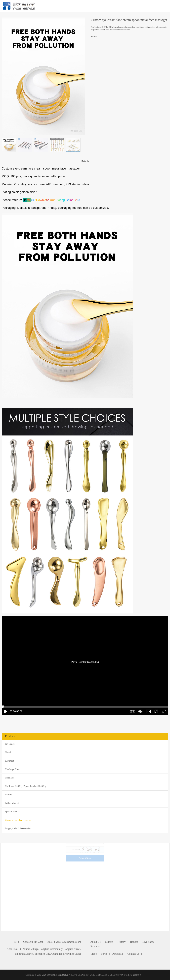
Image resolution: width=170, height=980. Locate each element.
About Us (95, 942)
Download (117, 954)
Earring (8, 795)
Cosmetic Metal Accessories (18, 820)
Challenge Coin (12, 769)
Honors (134, 942)
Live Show (148, 942)
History (122, 942)
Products (95, 946)
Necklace (9, 778)
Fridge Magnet (12, 803)
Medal (8, 752)
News (104, 954)
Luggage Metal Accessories (18, 828)
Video (94, 954)
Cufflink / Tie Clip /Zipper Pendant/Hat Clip (26, 786)
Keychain (9, 761)
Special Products (13, 812)
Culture (109, 942)
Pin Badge (10, 744)
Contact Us (133, 954)
